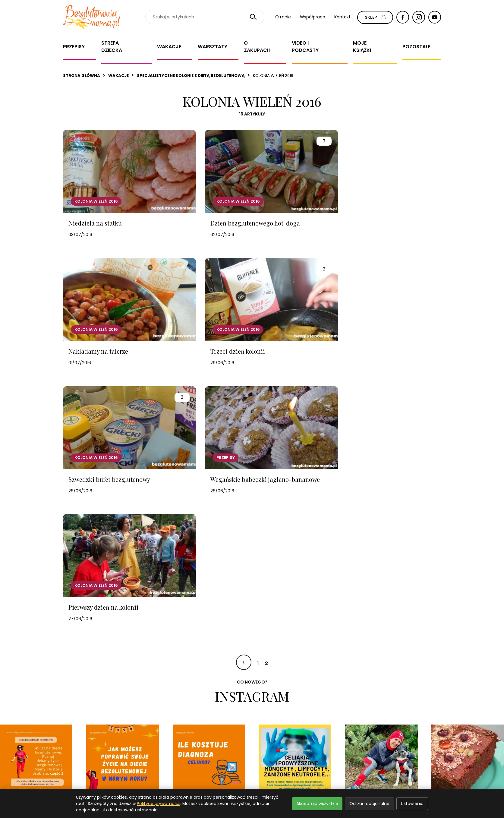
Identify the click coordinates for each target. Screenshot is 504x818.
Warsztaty (213, 47)
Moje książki (362, 47)
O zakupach (257, 47)
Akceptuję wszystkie (317, 804)
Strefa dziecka (112, 47)
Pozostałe (416, 47)
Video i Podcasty (305, 47)
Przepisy (74, 47)
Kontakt (342, 17)
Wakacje (169, 47)
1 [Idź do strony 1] (258, 521)
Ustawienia (412, 804)
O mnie (283, 17)
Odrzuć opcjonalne (369, 804)
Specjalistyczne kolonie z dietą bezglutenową (191, 76)
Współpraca (313, 17)
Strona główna (82, 76)
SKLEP (375, 17)
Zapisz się (398, 722)
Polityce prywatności (159, 804)
